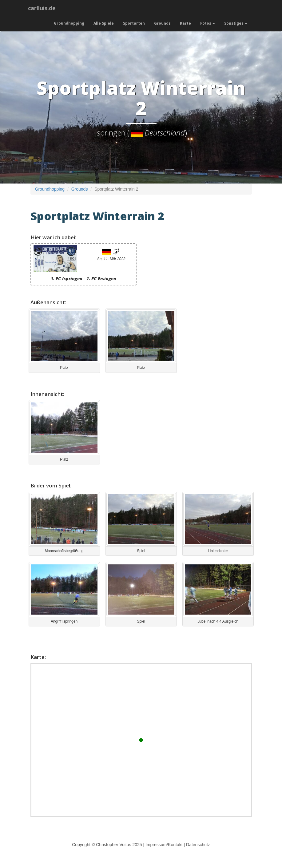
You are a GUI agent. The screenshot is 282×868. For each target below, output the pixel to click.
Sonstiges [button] (236, 23)
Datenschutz (198, 845)
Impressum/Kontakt (164, 845)
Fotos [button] (208, 23)
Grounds (162, 23)
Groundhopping (69, 23)
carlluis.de (42, 8)
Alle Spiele (104, 23)
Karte (185, 23)
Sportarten (134, 23)
